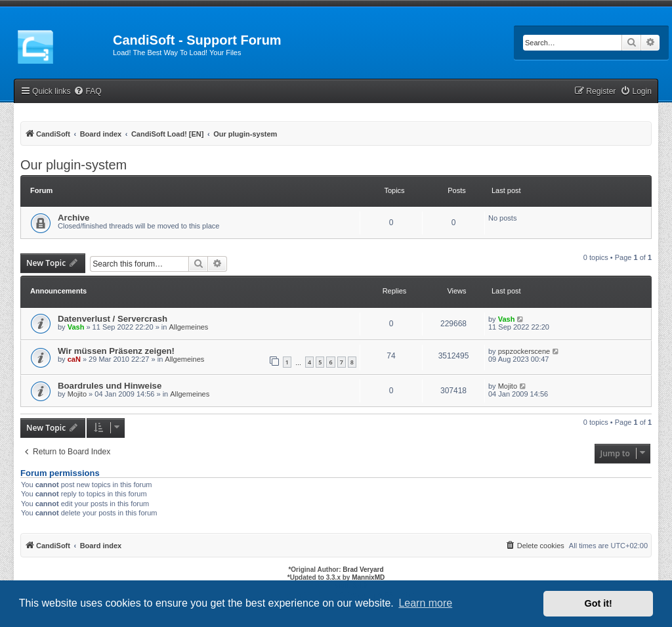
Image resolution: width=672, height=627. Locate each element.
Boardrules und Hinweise (110, 386)
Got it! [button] (598, 603)
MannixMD (368, 577)
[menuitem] (87, 92)
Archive (73, 218)
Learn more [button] (425, 603)
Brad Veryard (363, 570)
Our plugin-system (73, 165)
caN (74, 359)
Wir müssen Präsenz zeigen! (116, 351)
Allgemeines (188, 327)
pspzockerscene (524, 351)
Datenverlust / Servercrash (113, 319)
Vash (76, 327)
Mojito (77, 394)
